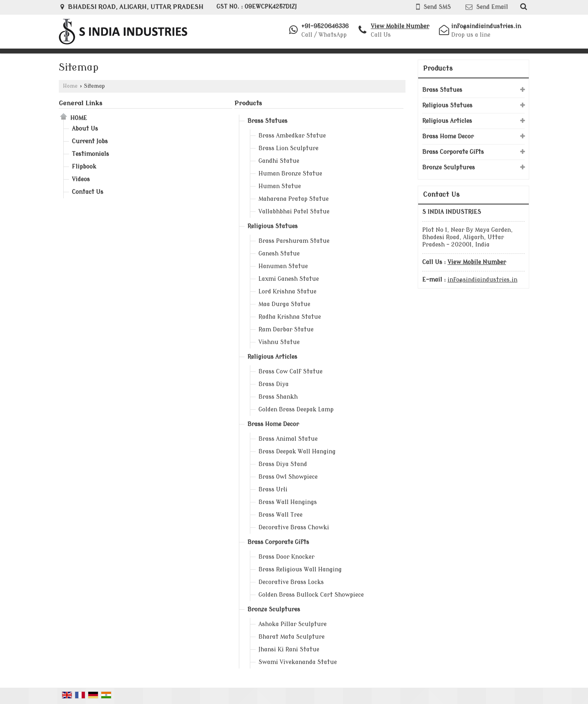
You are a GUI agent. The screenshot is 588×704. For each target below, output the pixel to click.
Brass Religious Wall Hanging (300, 570)
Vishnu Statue (279, 342)
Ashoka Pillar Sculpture (293, 624)
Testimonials (90, 154)
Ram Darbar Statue (286, 330)
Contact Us (88, 192)
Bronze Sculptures (274, 610)
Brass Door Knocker (286, 557)
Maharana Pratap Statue (294, 199)
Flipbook (84, 167)
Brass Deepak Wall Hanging (297, 452)
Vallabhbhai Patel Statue (294, 212)
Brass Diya (274, 384)
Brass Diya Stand (283, 464)
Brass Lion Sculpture (288, 148)
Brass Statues (267, 121)
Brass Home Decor (273, 424)
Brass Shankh (278, 397)
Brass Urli (273, 490)
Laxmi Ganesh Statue (289, 279)
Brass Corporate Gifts (278, 542)
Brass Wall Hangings (288, 502)
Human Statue (280, 186)
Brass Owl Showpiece (288, 477)
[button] (400, 26)
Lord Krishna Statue (287, 292)
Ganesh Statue (279, 254)
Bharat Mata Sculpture (292, 637)
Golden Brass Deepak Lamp (296, 410)
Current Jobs (90, 141)
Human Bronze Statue (290, 174)
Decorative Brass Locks (291, 582)
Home (70, 86)
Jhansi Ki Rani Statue (289, 650)
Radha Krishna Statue (290, 317)
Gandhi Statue (279, 161)
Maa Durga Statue (284, 304)
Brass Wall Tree (281, 515)
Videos (81, 179)
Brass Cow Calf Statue (291, 372)
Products (248, 103)
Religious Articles (272, 357)
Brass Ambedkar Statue (292, 136)
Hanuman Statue (283, 266)
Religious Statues (273, 226)
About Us (85, 129)
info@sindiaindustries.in (486, 26)
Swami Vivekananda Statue (298, 662)
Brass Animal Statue (288, 439)
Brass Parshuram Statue (294, 241)
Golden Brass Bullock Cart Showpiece (311, 595)
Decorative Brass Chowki (294, 527)
